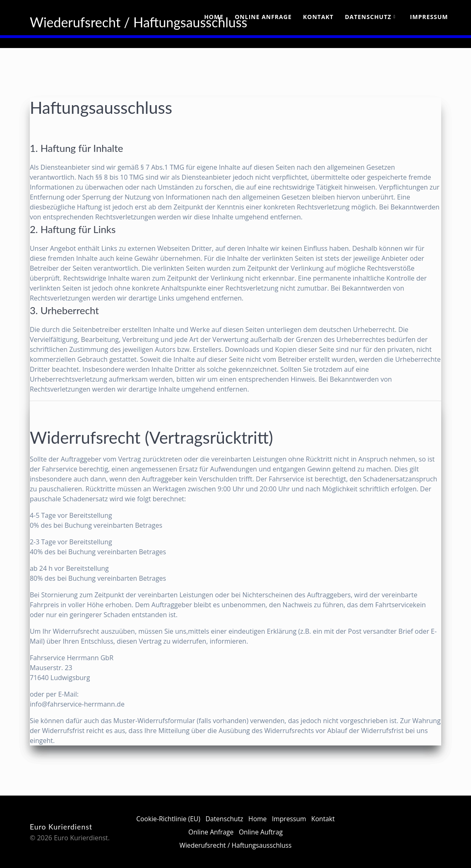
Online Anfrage (263, 17)
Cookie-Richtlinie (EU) (181, 819)
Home (214, 17)
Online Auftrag (276, 832)
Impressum (429, 17)
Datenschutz (368, 17)
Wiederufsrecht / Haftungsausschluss (235, 845)
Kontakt (318, 17)
